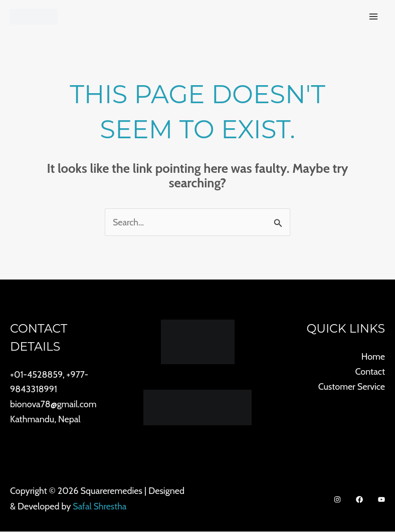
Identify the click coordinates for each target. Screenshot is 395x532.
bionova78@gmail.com (53, 404)
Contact (370, 372)
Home (373, 357)
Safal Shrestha (100, 506)
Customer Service (351, 387)
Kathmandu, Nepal (45, 419)
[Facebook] (359, 500)
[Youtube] (381, 500)
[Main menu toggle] (373, 17)
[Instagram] (337, 500)
